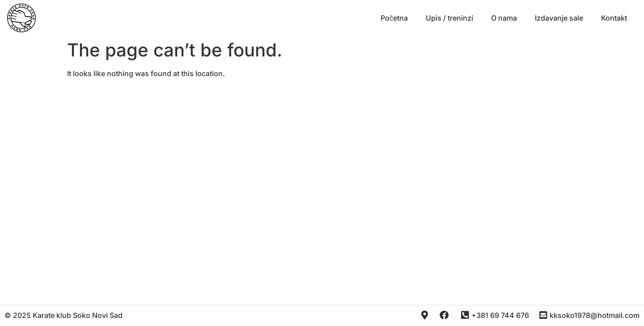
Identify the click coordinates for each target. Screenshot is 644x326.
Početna (394, 18)
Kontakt (614, 18)
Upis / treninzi (449, 18)
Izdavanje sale (559, 18)
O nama (504, 18)
